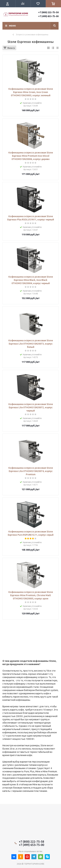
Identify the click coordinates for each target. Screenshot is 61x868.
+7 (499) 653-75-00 (48, 16)
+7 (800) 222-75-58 (48, 12)
